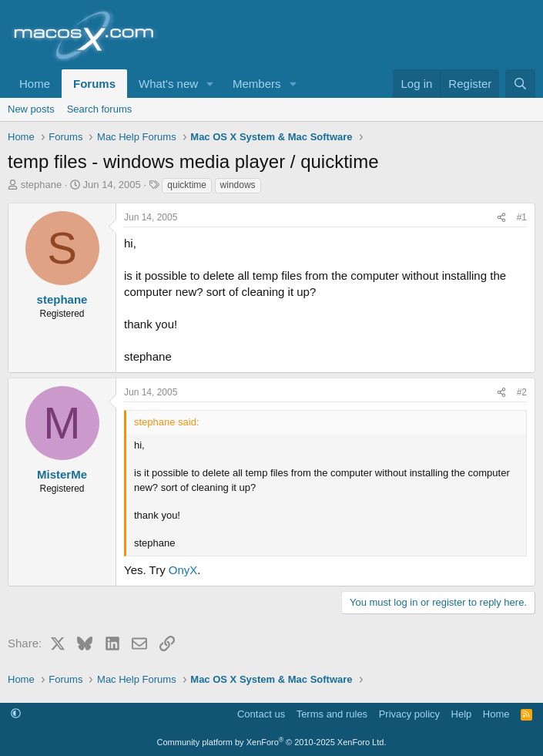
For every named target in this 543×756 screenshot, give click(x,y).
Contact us (261, 714)
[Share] (501, 218)
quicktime (187, 185)
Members (257, 84)
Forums (94, 84)
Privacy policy (409, 714)
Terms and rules (332, 714)
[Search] (520, 84)
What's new (168, 84)
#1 (522, 217)
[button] (210, 84)
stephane (42, 185)
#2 (522, 392)
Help (462, 714)
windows (238, 185)
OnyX (183, 570)
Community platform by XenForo (272, 742)
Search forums (100, 109)
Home (35, 84)
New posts (31, 109)
